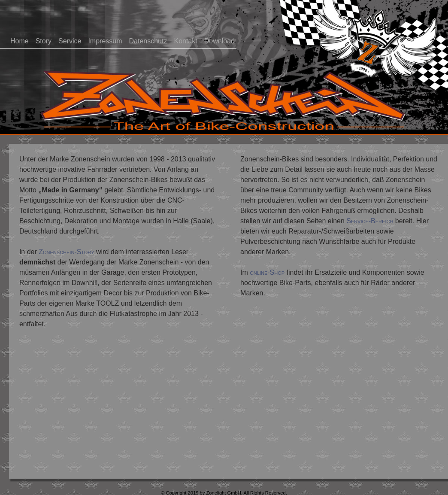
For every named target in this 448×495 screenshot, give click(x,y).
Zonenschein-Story (66, 252)
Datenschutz (148, 41)
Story (44, 41)
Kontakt (185, 41)
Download (219, 41)
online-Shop (267, 272)
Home (20, 41)
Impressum (105, 41)
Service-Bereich (370, 221)
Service (70, 41)
